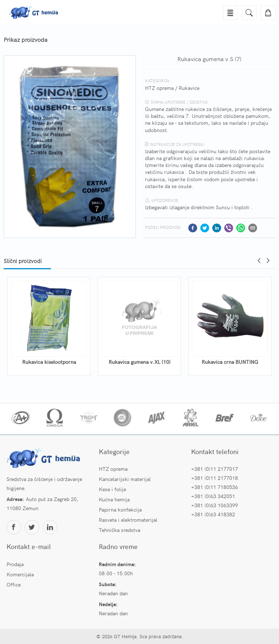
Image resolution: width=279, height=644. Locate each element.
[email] (253, 228)
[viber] (229, 228)
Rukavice (189, 88)
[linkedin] (217, 228)
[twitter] (205, 228)
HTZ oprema (159, 88)
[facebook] (193, 228)
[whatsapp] (241, 228)
